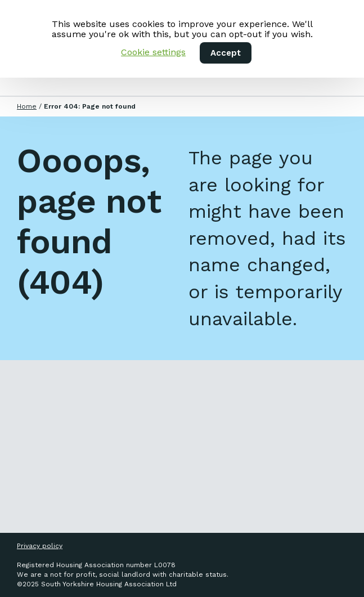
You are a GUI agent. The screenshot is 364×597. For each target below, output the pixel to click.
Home (27, 106)
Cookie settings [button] (153, 52)
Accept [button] (226, 53)
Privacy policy (40, 546)
